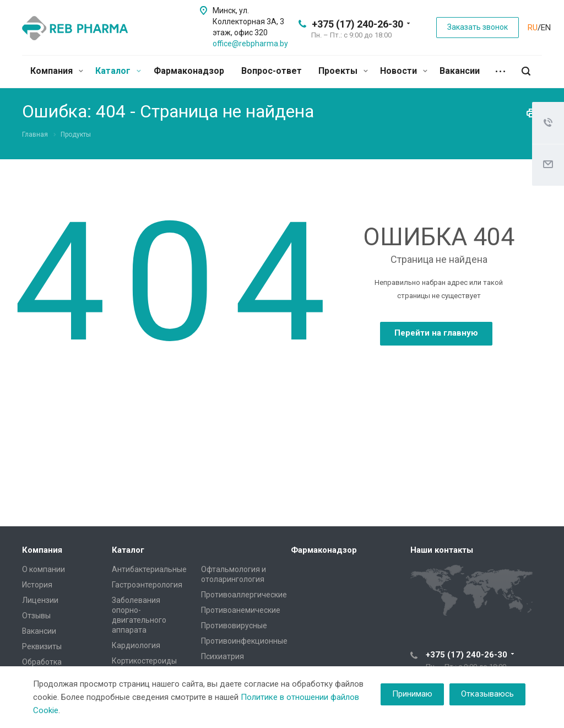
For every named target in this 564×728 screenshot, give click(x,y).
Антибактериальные (149, 569)
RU (533, 28)
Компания (57, 71)
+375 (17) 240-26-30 (357, 24)
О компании (44, 569)
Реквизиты (42, 646)
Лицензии (40, 600)
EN (546, 28)
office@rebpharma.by (250, 44)
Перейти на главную (436, 333)
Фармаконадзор (189, 71)
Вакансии (460, 71)
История (37, 585)
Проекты (343, 71)
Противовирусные (234, 625)
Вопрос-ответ (272, 71)
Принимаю (412, 694)
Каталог (118, 71)
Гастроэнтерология (147, 585)
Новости (404, 71)
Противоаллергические (244, 595)
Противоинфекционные (244, 641)
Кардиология (136, 645)
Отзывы (36, 616)
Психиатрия (223, 656)
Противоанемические (241, 610)
